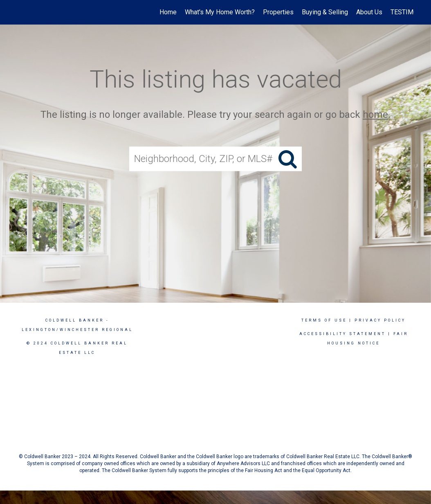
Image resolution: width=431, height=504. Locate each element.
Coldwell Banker (75, 320)
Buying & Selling (325, 12)
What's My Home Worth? (220, 12)
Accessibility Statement (342, 334)
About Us (369, 12)
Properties (278, 12)
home (375, 115)
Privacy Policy (380, 320)
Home (168, 12)
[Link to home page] (21, 12)
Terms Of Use (324, 320)
